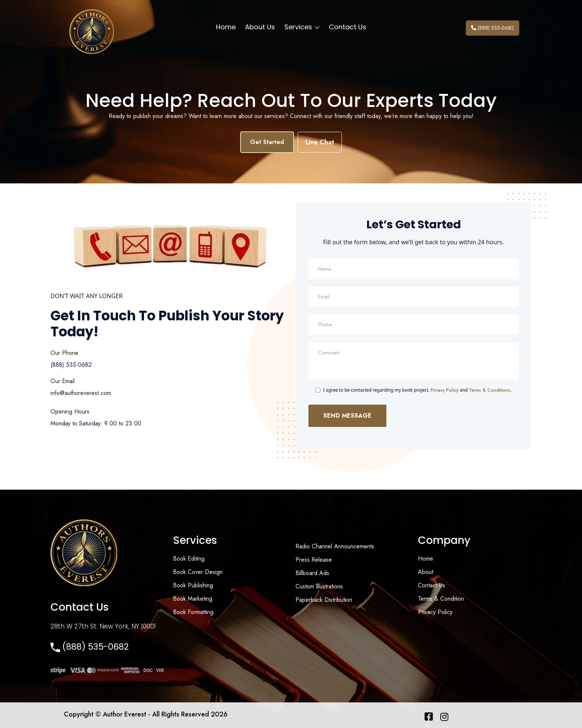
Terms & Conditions (490, 390)
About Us (260, 27)
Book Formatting (193, 612)
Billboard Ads (312, 573)
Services (302, 27)
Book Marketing (193, 599)
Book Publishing (193, 585)
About (426, 572)
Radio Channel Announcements (335, 546)
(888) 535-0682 (493, 28)
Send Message (347, 416)
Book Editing (189, 559)
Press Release (314, 560)
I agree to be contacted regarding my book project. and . (418, 390)
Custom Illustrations (319, 586)
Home (226, 27)
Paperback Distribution (324, 600)
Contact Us (348, 27)
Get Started (267, 142)
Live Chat (320, 142)
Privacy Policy (444, 390)
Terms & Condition (441, 599)
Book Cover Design (198, 572)
